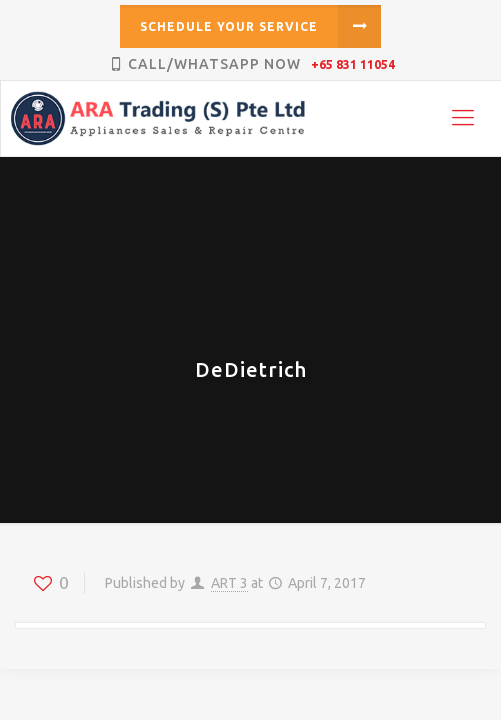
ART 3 (229, 583)
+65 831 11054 (353, 64)
